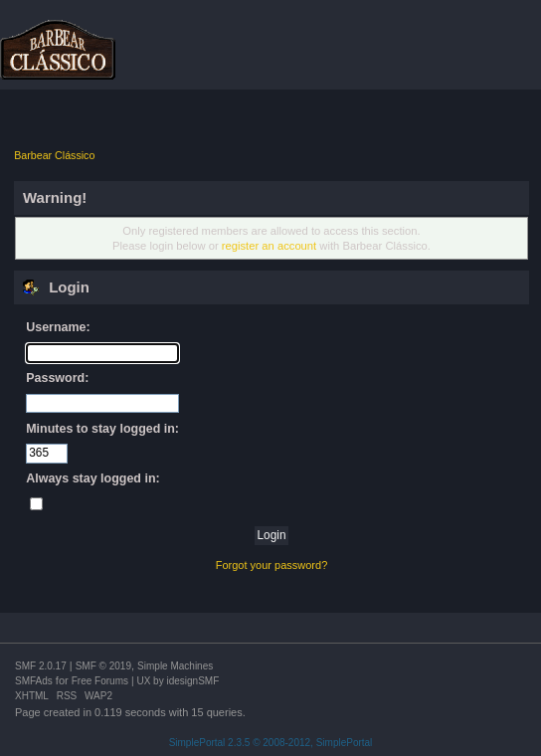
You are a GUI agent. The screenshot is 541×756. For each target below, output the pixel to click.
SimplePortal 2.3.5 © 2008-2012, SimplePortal (271, 743)
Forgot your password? (272, 565)
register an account (269, 246)
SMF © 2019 (103, 666)
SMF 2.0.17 (41, 666)
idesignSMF (192, 681)
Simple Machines (175, 666)
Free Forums (100, 681)
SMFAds (34, 681)
